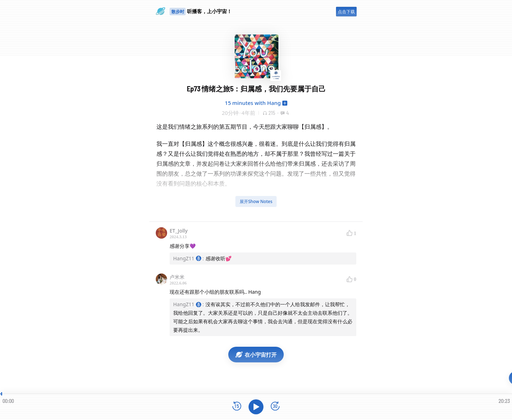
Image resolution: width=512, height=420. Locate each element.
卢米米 (177, 277)
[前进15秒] (275, 407)
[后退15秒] (237, 407)
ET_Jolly (179, 231)
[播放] (256, 407)
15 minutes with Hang (253, 103)
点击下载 (346, 12)
